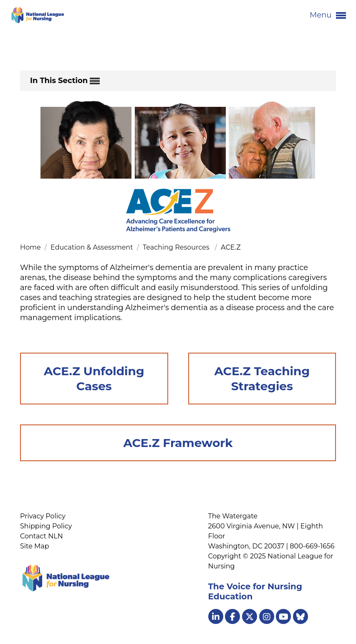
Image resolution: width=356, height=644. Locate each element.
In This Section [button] (65, 81)
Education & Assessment (93, 247)
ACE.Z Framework (178, 443)
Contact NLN (42, 536)
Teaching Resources (178, 247)
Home (31, 247)
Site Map (35, 546)
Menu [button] (328, 15)
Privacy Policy (43, 516)
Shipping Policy (46, 526)
